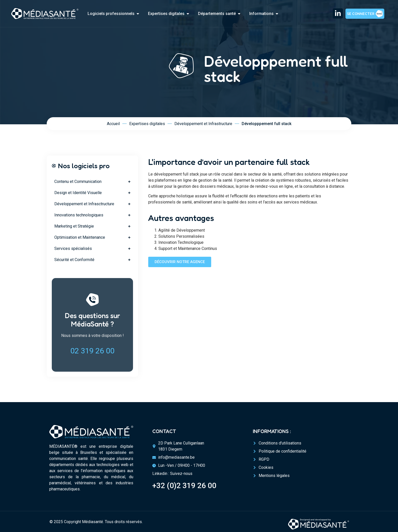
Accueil (113, 124)
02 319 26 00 (92, 351)
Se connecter (361, 14)
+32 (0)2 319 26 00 (184, 485)
